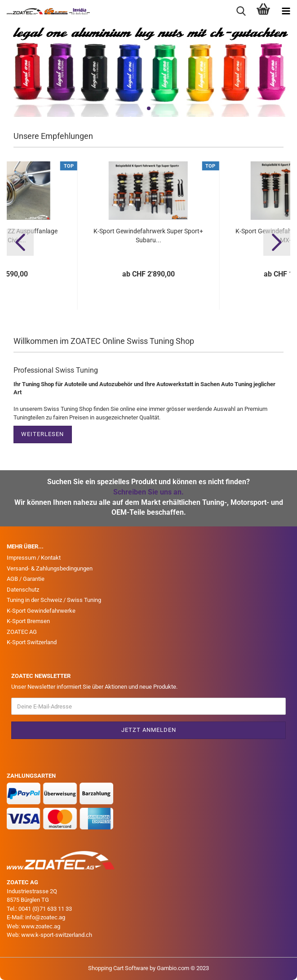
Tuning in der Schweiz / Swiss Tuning (54, 600)
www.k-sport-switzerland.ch (57, 935)
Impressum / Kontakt (34, 558)
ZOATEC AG (22, 632)
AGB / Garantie (26, 579)
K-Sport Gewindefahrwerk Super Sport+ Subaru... (148, 236)
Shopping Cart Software (118, 968)
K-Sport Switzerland (32, 642)
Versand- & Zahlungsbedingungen (50, 568)
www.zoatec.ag (41, 926)
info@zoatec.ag (45, 917)
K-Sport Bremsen (28, 621)
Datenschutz (23, 590)
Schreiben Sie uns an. (148, 492)
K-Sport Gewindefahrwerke (41, 611)
